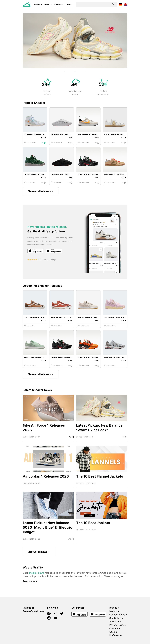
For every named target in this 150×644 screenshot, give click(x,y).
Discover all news (39, 552)
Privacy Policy (117, 625)
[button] (62, 72)
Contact (114, 628)
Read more (30, 581)
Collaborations (117, 615)
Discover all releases (41, 191)
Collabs (47, 4)
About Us (114, 622)
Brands (113, 608)
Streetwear (58, 4)
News (69, 4)
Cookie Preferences (116, 634)
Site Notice (115, 618)
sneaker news (36, 573)
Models (113, 611)
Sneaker (37, 4)
